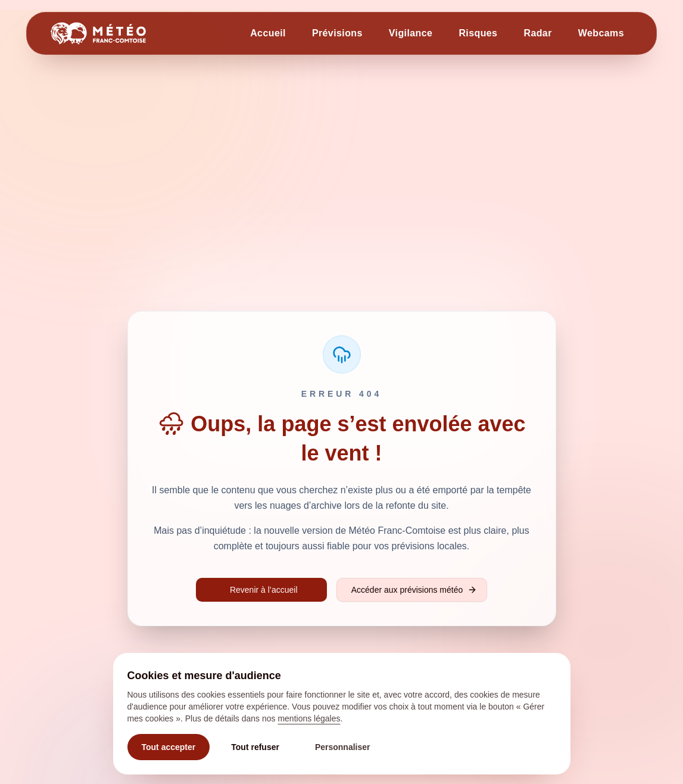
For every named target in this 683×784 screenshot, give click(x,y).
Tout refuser (255, 747)
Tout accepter (169, 747)
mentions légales (309, 718)
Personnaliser (343, 747)
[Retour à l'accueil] (98, 33)
